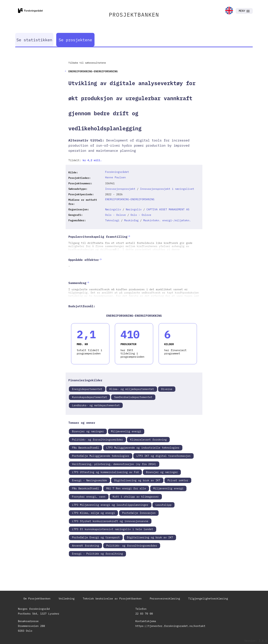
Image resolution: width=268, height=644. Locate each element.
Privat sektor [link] (178, 480)
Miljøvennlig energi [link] (126, 431)
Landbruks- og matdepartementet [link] (96, 405)
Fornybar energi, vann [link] (89, 497)
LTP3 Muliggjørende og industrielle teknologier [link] (143, 448)
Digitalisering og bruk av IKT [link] (137, 480)
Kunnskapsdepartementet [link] (89, 397)
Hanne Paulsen (115, 177)
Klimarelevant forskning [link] (148, 439)
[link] (229, 11)
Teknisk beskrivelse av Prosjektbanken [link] (112, 598)
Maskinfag (131, 220)
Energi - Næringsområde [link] (89, 480)
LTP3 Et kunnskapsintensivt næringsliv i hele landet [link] (112, 529)
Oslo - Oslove (115, 215)
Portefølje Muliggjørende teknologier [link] (101, 456)
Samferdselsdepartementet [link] (133, 397)
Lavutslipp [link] (163, 505)
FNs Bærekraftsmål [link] (85, 448)
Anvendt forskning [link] (85, 546)
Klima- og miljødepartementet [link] (132, 389)
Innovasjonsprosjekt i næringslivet (167, 189)
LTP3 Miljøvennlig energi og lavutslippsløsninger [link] (110, 505)
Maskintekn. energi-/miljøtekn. (167, 220)
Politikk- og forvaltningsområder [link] (97, 439)
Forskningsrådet (117, 172)
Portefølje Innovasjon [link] (139, 513)
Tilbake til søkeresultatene (87, 63)
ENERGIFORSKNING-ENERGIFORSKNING (130, 199)
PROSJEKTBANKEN (134, 15)
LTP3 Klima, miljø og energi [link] (93, 513)
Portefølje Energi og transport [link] (96, 537)
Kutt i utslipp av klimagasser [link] (136, 497)
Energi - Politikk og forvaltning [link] (97, 554)
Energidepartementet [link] (87, 389)
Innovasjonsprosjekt (120, 189)
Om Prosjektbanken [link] (37, 598)
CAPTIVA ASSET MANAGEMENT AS (168, 209)
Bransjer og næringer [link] (88, 431)
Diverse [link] (167, 389)
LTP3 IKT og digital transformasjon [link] (163, 456)
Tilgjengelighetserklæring (208, 598)
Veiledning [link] (67, 598)
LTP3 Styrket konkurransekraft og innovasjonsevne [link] (110, 521)
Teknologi (112, 220)
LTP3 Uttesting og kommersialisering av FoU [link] (105, 472)
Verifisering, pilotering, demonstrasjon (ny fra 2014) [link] (114, 464)
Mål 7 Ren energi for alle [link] (126, 488)
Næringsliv (113, 209)
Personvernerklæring (165, 598)
